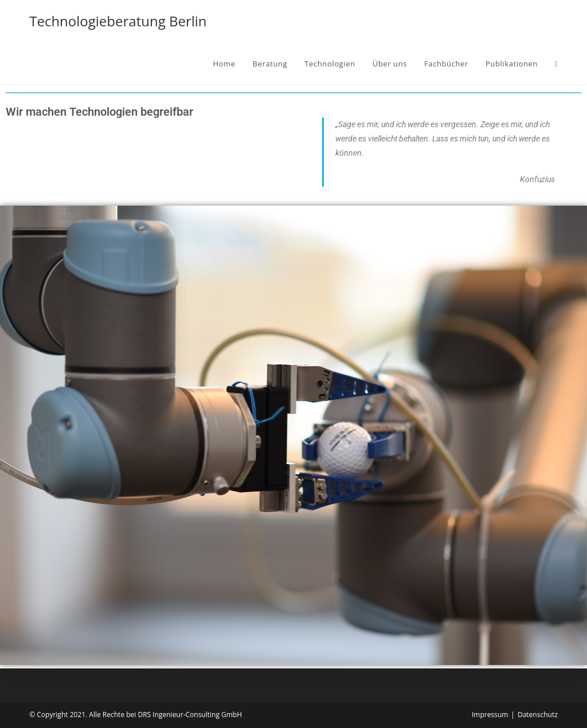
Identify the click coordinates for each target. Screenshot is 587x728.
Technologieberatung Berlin (118, 21)
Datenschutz (538, 715)
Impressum (490, 715)
